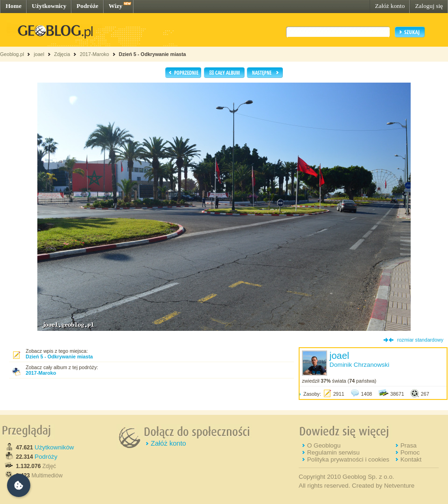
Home (14, 6)
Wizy (115, 6)
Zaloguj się (429, 6)
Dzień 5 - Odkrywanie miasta (153, 54)
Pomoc (410, 452)
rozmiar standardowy (420, 340)
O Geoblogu (324, 445)
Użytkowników (54, 447)
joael (39, 54)
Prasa (409, 445)
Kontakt (411, 459)
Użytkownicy (49, 6)
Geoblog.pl (12, 54)
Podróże (87, 6)
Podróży (46, 457)
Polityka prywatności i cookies (348, 459)
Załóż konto (390, 6)
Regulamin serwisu (333, 452)
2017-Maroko (94, 54)
